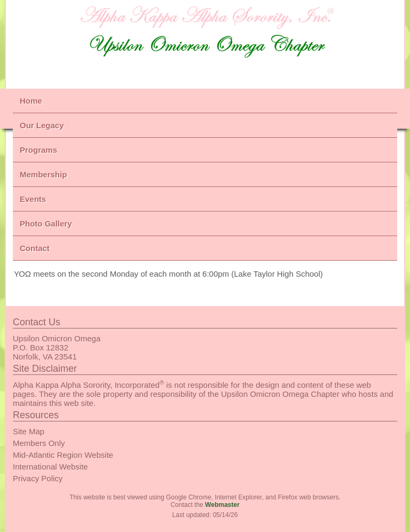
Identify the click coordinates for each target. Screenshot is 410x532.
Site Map (29, 431)
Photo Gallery (46, 224)
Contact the (205, 505)
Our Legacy (42, 125)
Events (33, 199)
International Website (50, 467)
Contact (35, 248)
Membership (43, 174)
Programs (38, 150)
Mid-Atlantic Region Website (63, 455)
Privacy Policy (38, 478)
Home (31, 101)
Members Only (39, 443)
